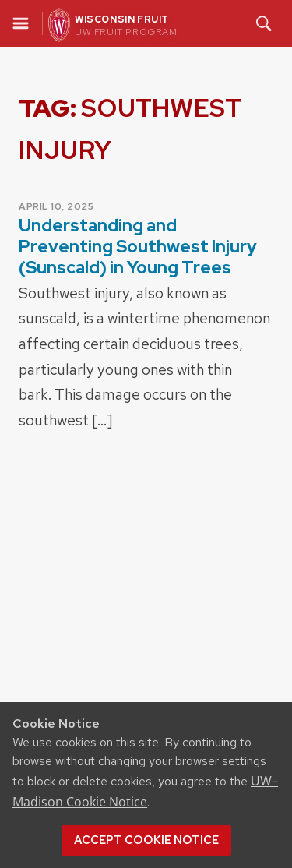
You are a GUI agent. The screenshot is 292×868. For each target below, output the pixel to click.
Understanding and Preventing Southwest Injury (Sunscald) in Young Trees (138, 247)
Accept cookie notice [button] (146, 840)
